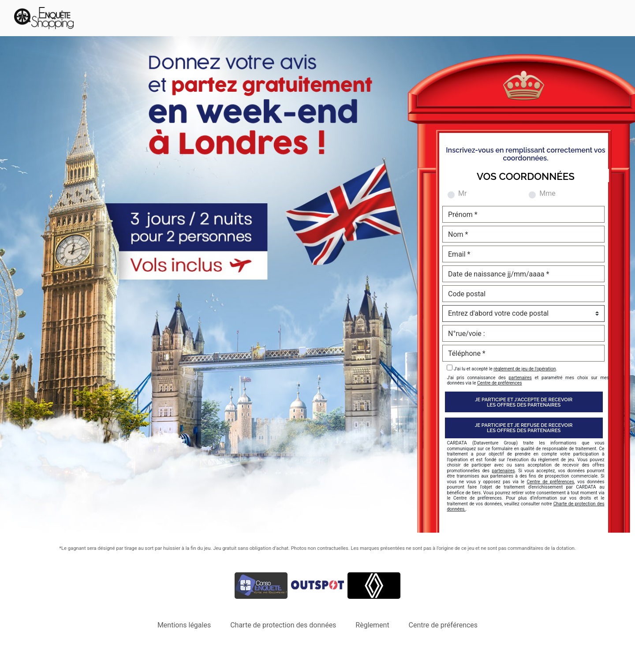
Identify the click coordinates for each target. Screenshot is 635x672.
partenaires (520, 378)
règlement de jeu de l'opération (525, 369)
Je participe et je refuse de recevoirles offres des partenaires (524, 428)
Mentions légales (184, 625)
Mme (547, 194)
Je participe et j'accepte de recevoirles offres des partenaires (524, 402)
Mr (462, 194)
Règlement (372, 625)
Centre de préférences (500, 383)
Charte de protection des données (283, 625)
